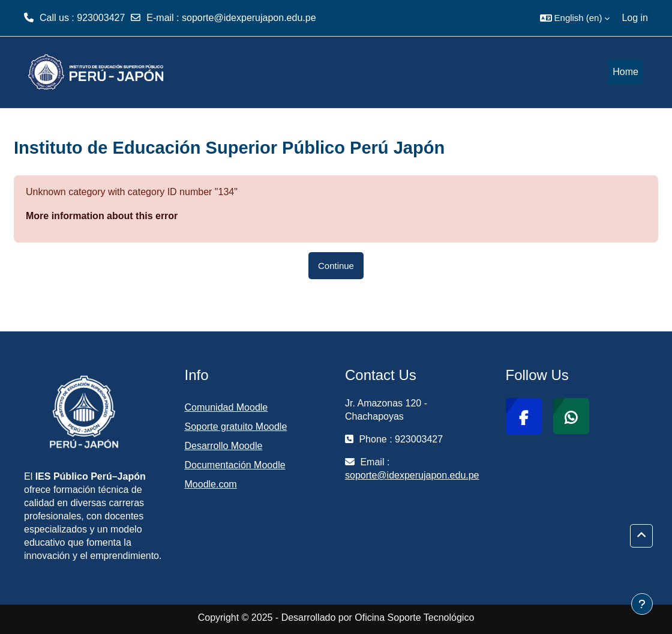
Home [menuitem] (625, 72)
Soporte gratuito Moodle (236, 427)
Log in (635, 18)
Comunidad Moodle (226, 407)
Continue (336, 266)
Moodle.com (211, 484)
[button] (575, 18)
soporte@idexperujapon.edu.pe (249, 18)
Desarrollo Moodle (224, 446)
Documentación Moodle (235, 465)
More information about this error (102, 216)
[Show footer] (642, 604)
